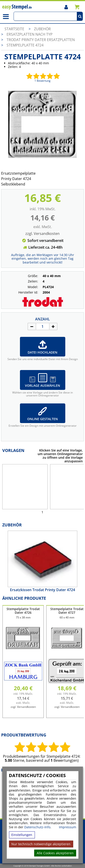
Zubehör (42, 29)
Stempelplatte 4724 (25, 45)
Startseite (14, 29)
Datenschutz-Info (37, 827)
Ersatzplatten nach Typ (30, 34)
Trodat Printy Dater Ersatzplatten (41, 40)
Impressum (68, 827)
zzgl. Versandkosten (42, 234)
